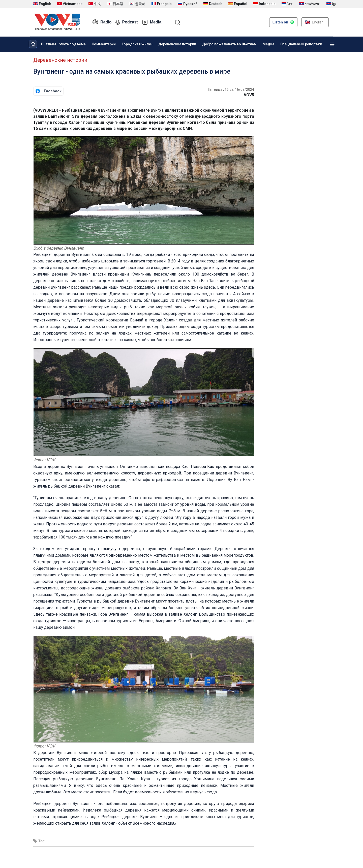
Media (152, 22)
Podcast (127, 22)
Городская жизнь (137, 44)
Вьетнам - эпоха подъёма (63, 44)
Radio (102, 22)
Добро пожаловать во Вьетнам (229, 44)
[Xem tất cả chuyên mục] (332, 44)
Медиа (268, 44)
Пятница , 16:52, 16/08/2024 (231, 89)
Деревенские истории (177, 44)
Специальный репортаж (301, 44)
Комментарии (104, 44)
